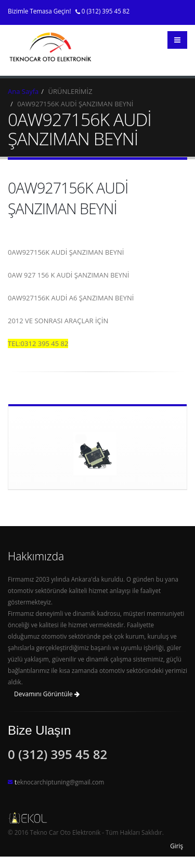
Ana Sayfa (23, 91)
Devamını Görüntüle (47, 694)
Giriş (177, 846)
